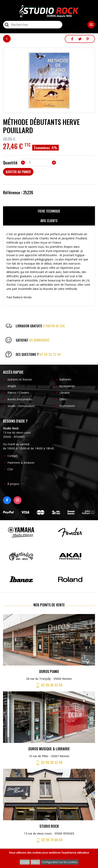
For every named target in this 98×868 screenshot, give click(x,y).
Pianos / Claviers (18, 393)
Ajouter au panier (18, 172)
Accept (25, 862)
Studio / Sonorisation (21, 406)
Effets (63, 399)
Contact (13, 456)
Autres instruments (20, 399)
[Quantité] (38, 163)
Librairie (64, 393)
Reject (35, 862)
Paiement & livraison (21, 463)
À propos (13, 484)
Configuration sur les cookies (60, 862)
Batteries (65, 379)
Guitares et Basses (20, 379)
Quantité (10, 163)
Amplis (12, 386)
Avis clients (49, 221)
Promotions (67, 406)
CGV (10, 469)
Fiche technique (49, 211)
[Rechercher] (33, 25)
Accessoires (67, 386)
